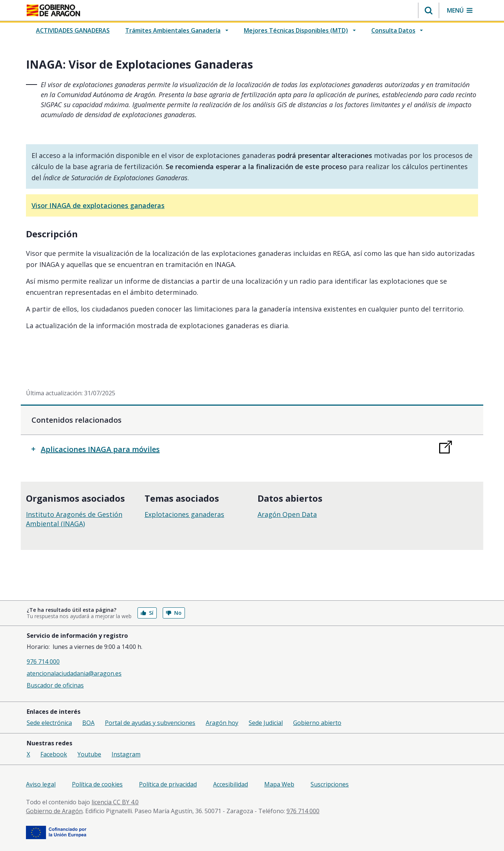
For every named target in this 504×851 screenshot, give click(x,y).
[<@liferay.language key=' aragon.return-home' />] (53, 10)
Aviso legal (41, 784)
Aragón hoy (222, 723)
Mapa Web (279, 784)
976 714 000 (43, 662)
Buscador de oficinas (55, 685)
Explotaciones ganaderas (184, 514)
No (174, 613)
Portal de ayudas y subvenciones (150, 723)
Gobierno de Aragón (54, 811)
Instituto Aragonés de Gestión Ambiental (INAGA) (74, 519)
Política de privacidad (168, 784)
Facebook (54, 754)
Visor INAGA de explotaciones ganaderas (98, 205)
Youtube (89, 754)
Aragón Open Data (287, 514)
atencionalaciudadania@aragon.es (74, 673)
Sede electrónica (49, 723)
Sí (147, 613)
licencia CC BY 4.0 (115, 802)
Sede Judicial (266, 723)
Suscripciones (330, 784)
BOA (88, 723)
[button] (429, 10)
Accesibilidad (231, 784)
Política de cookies (97, 784)
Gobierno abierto (317, 723)
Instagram (126, 754)
